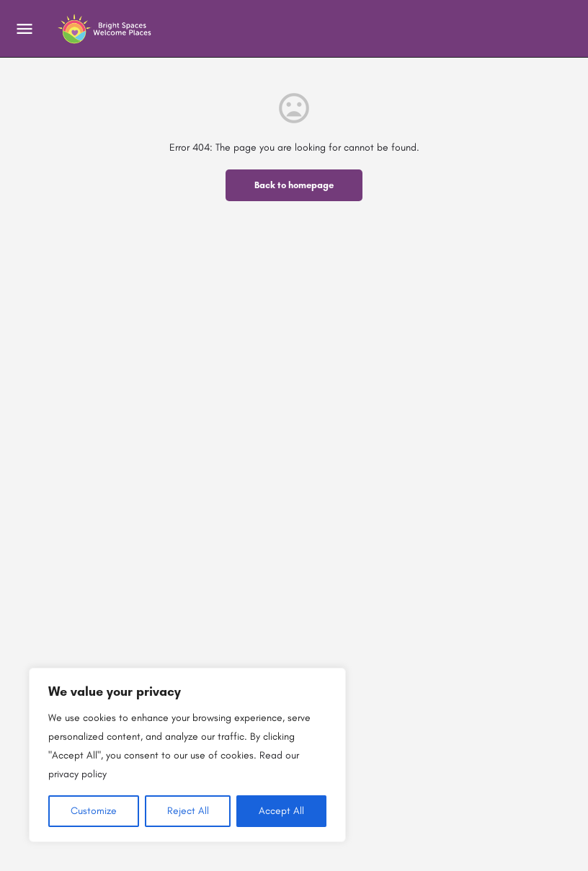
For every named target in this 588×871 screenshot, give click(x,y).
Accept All (281, 811)
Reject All (188, 811)
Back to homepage (294, 185)
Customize (94, 811)
